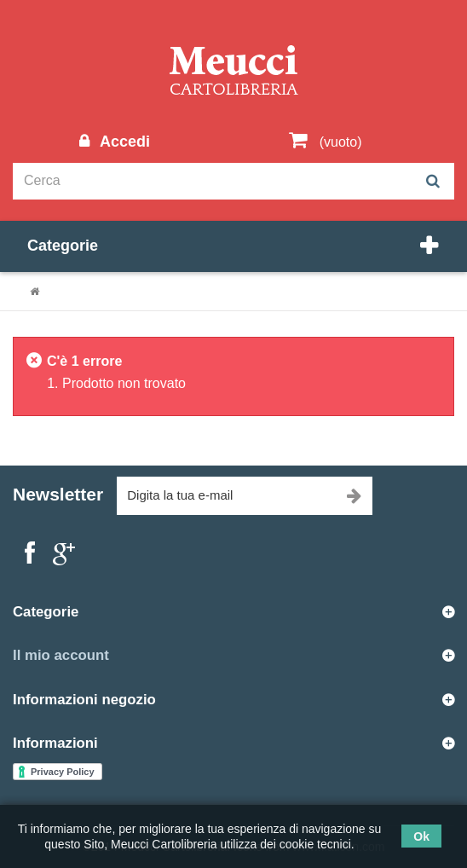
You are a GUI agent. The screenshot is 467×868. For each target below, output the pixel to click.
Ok (421, 836)
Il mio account (61, 655)
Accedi (123, 142)
